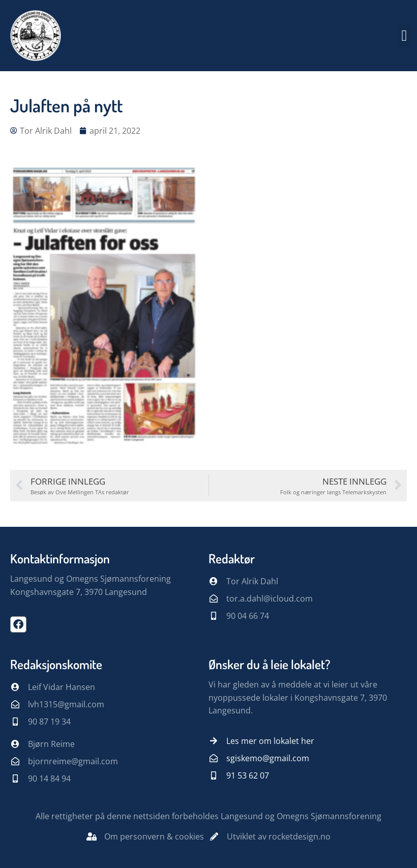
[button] (404, 36)
